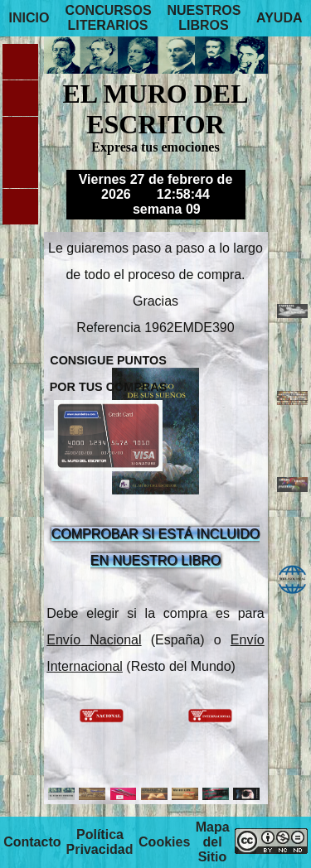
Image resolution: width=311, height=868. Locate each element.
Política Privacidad (100, 842)
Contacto (32, 842)
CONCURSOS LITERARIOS (109, 18)
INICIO (29, 18)
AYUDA (279, 18)
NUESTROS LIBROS (204, 18)
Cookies (164, 842)
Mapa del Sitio (213, 842)
